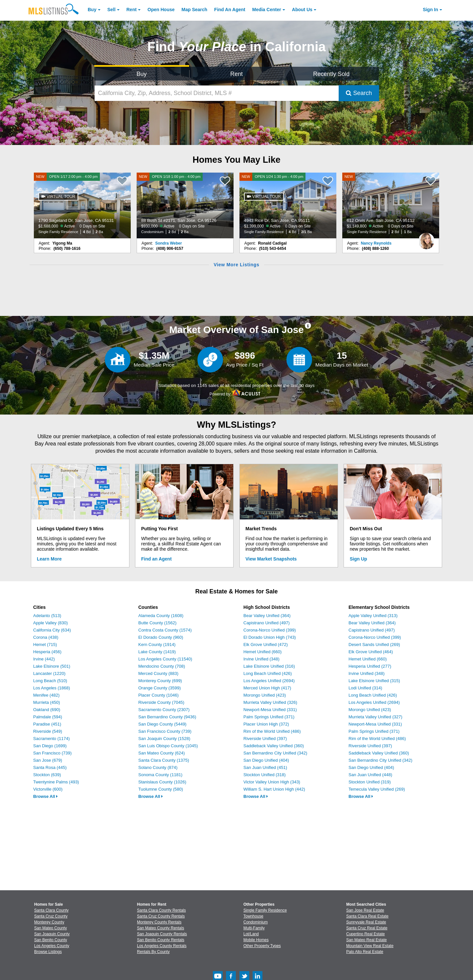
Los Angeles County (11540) (165, 659)
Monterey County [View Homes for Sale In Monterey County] (49, 922)
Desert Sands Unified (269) (374, 645)
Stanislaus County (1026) (162, 782)
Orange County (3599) (159, 688)
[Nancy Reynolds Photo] (426, 238)
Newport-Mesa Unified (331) (270, 710)
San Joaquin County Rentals (162, 934)
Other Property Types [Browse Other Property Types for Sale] (262, 946)
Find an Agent (157, 559)
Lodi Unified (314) (365, 688)
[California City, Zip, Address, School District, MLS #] (217, 93)
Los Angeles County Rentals (162, 946)
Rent (132, 10)
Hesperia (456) (47, 652)
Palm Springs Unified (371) (269, 717)
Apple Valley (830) (50, 623)
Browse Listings (48, 952)
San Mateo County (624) (162, 753)
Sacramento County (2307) (164, 710)
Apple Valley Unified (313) (373, 616)
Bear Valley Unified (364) (267, 616)
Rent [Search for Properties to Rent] (236, 74)
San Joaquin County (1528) (164, 739)
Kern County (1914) (157, 645)
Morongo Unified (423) (265, 695)
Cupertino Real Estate (365, 934)
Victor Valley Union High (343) (272, 782)
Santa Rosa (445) (50, 767)
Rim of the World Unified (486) (272, 731)
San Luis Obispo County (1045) (168, 746)
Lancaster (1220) (49, 673)
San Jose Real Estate (365, 910)
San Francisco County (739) (165, 731)
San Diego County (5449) (162, 724)
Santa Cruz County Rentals (161, 916)
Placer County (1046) (158, 695)
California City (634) (52, 630)
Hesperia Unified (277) (370, 666)
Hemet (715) (45, 645)
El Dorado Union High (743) (270, 637)
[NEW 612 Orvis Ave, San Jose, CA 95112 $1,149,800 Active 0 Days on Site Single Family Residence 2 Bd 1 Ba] (391, 205)
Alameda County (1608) (161, 616)
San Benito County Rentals (161, 940)
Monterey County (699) (160, 681)
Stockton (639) (47, 775)
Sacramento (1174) (51, 739)
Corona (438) (46, 637)
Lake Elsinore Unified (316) (269, 666)
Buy (92, 10)
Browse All (45, 796)
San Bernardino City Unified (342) (275, 753)
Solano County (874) (158, 767)
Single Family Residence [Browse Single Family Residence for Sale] (265, 910)
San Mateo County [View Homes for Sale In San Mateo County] (50, 928)
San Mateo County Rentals (160, 928)
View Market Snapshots (271, 559)
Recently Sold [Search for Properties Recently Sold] (331, 74)
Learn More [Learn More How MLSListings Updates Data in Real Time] (49, 559)
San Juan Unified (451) (265, 767)
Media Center (267, 10)
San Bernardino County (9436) (167, 717)
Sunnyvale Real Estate (366, 922)
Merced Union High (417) (267, 688)
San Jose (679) (48, 760)
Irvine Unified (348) (261, 659)
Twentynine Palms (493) (56, 782)
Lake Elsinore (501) (52, 666)
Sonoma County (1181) (160, 775)
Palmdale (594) (48, 717)
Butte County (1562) (157, 623)
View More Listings (236, 265)
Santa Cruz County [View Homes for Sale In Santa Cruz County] (51, 916)
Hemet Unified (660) (262, 652)
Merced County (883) (158, 673)
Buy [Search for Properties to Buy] (142, 74)
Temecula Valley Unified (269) (377, 789)
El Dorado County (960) (161, 637)
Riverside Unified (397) (265, 739)
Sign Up (359, 559)
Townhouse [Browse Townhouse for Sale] (253, 916)
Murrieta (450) (47, 702)
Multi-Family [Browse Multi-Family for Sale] (254, 928)
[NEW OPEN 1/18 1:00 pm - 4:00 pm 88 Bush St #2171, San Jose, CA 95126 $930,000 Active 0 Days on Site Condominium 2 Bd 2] (185, 205)
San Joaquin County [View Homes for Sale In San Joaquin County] (52, 934)
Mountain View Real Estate (370, 946)
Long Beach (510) (50, 681)
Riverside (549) (48, 731)
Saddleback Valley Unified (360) (274, 746)
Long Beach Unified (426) (268, 673)
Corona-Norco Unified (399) (270, 630)
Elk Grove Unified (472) (266, 645)
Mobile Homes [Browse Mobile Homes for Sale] (256, 940)
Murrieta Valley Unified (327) (375, 717)
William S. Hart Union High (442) (274, 789)
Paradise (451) (47, 724)
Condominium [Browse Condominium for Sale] (256, 922)
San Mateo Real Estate (366, 940)
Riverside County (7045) (161, 702)
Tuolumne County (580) (161, 789)
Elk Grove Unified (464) (371, 652)
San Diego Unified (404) (266, 760)
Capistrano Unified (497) (267, 623)
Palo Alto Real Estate (365, 952)
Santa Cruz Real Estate (367, 928)
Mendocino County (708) (162, 666)
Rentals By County (153, 952)
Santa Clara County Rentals (161, 910)
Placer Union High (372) (266, 724)
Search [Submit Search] (359, 93)
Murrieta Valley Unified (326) (270, 702)
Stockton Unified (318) (265, 775)
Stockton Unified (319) (370, 782)
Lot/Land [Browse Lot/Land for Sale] (251, 934)
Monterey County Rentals (159, 922)
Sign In (430, 10)
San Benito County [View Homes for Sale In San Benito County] (51, 940)
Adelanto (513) (47, 616)
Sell (112, 10)
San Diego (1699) (50, 746)
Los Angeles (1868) (52, 688)
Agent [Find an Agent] (230, 10)
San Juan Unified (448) (370, 775)
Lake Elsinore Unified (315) (374, 681)
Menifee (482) (46, 695)
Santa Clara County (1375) (164, 760)
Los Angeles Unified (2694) (269, 681)
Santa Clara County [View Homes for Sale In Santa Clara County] (51, 910)
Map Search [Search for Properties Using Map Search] (195, 10)
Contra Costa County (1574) (165, 630)
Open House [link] (161, 10)
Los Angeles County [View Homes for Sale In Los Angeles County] (52, 946)
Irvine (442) (44, 659)
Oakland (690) (47, 710)
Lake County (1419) (157, 652)
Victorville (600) (48, 789)
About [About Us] (302, 10)
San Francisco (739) (52, 753)
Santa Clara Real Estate (367, 916)
